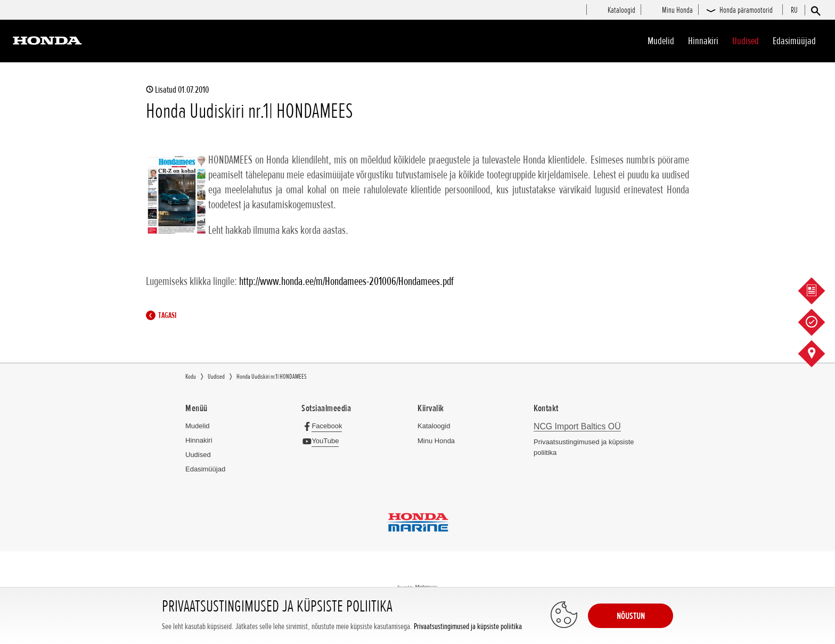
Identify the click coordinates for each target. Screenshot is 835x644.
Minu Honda (436, 441)
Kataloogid (434, 426)
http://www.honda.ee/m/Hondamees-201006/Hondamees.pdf (346, 282)
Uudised (746, 41)
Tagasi (164, 315)
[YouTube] (323, 441)
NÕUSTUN (631, 616)
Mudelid (661, 41)
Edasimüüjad (794, 41)
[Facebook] (325, 426)
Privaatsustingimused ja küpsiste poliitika (468, 627)
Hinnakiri (703, 41)
